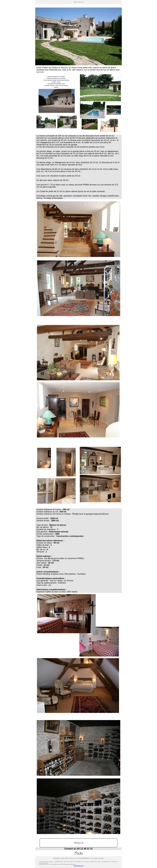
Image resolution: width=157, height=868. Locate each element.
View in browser (78, 2)
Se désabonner (78, 866)
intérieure (48, 509)
